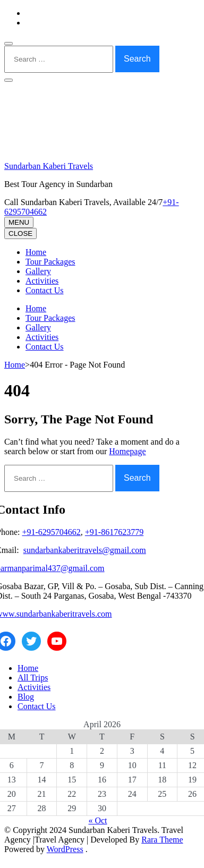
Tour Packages (50, 262)
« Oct (97, 820)
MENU (19, 222)
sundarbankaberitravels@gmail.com (85, 550)
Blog (26, 697)
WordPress (65, 849)
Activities (42, 281)
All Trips (33, 678)
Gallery (38, 271)
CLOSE (20, 233)
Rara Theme (162, 840)
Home (36, 252)
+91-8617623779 (114, 532)
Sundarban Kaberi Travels (49, 166)
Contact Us (45, 290)
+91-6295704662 (51, 532)
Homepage (127, 451)
